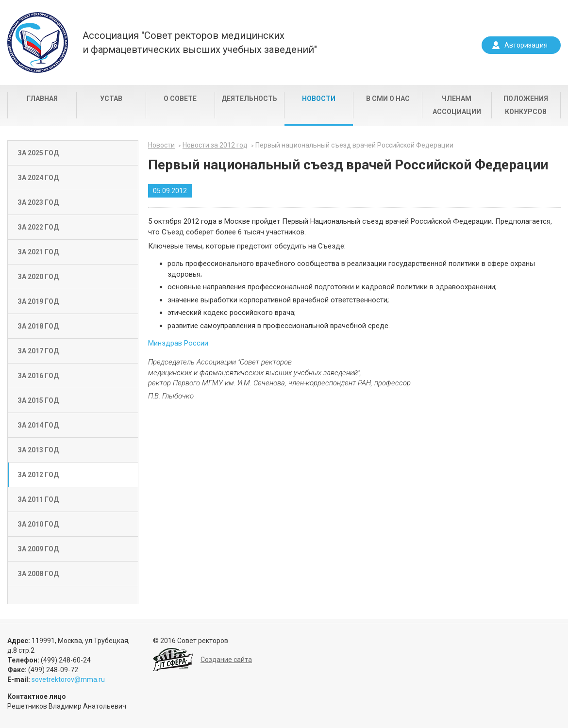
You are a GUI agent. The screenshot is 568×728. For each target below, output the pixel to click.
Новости (319, 99)
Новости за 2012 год (215, 145)
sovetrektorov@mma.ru (68, 679)
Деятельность (249, 99)
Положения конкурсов (526, 105)
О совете (180, 99)
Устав (111, 99)
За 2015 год (38, 400)
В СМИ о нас (388, 99)
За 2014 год (38, 425)
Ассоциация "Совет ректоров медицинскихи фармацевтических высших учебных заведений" (200, 42)
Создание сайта (226, 660)
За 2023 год (38, 202)
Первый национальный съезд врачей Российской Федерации (354, 145)
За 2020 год (38, 277)
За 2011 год (38, 499)
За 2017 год (38, 351)
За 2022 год (38, 227)
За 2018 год (38, 326)
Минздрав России (178, 343)
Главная (42, 99)
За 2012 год (38, 475)
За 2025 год (38, 153)
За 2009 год (38, 549)
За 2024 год (38, 178)
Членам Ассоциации (457, 105)
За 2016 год (38, 376)
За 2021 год (38, 252)
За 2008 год (38, 574)
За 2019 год (38, 301)
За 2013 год (38, 450)
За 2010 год (38, 524)
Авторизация (526, 45)
